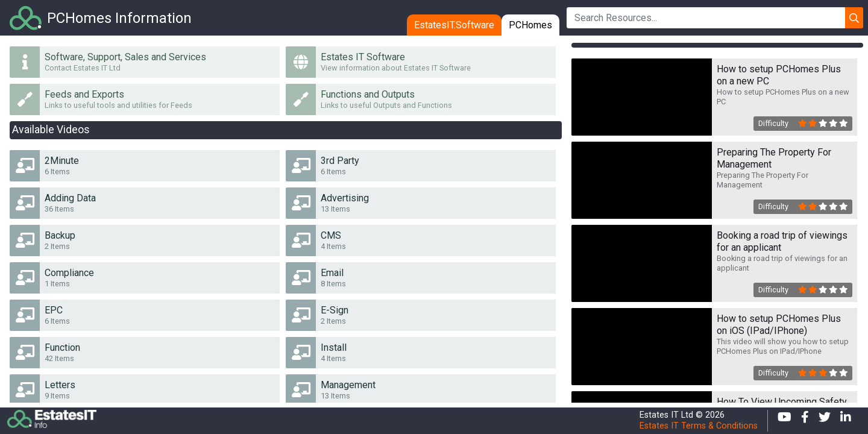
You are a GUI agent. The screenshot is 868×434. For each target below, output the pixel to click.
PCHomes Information (119, 18)
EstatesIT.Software (454, 25)
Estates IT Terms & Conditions (699, 426)
